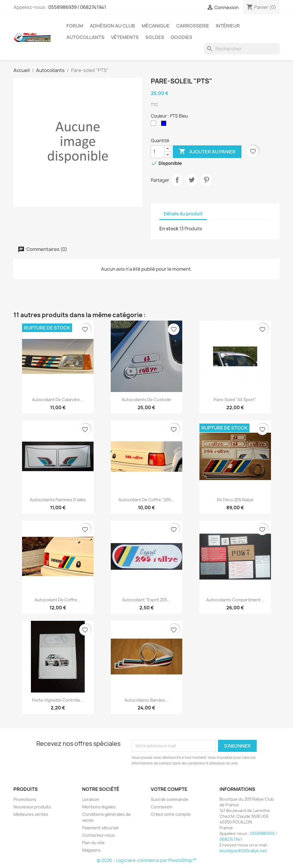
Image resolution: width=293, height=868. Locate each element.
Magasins (91, 850)
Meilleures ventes (31, 814)
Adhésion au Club (112, 26)
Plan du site (93, 843)
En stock (169, 229)
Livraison (91, 799)
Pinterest (206, 180)
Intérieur (228, 26)
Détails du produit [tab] (183, 214)
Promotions (25, 799)
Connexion (162, 807)
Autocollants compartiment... (235, 600)
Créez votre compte (171, 814)
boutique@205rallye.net (243, 851)
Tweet (192, 180)
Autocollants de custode (146, 400)
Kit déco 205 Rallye (235, 500)
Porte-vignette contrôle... (58, 700)
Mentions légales (99, 807)
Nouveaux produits (32, 807)
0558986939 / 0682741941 (77, 7)
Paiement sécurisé (100, 828)
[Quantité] (158, 152)
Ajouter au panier (207, 152)
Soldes (155, 37)
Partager (177, 180)
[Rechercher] (242, 49)
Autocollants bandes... (146, 700)
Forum (75, 26)
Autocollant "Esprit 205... (146, 600)
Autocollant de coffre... (58, 600)
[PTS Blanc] (155, 125)
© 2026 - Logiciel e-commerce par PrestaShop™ (147, 860)
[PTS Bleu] (165, 125)
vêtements (125, 37)
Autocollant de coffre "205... (146, 500)
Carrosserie (193, 26)
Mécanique (156, 26)
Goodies (182, 37)
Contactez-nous (99, 835)
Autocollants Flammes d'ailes (58, 500)
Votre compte (169, 789)
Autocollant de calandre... (58, 400)
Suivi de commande (170, 799)
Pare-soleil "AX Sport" (235, 400)
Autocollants (85, 37)
